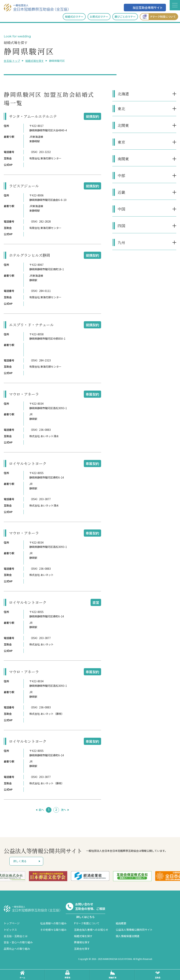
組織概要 (121, 923)
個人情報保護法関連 (128, 936)
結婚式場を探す (35, 61)
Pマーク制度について (158, 17)
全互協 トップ (12, 61)
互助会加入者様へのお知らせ (91, 930)
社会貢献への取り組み (53, 923)
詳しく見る (20, 861)
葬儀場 (67, 975)
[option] (48, 876)
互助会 (158, 975)
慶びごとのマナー (125, 17)
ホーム (22, 975)
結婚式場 (113, 975)
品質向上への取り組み (17, 949)
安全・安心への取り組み (18, 942)
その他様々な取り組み (53, 930)
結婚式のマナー (74, 17)
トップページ (12, 923)
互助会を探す (82, 949)
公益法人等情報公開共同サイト (134, 930)
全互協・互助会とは (16, 936)
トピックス (10, 930)
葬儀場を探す (82, 942)
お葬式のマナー (99, 17)
